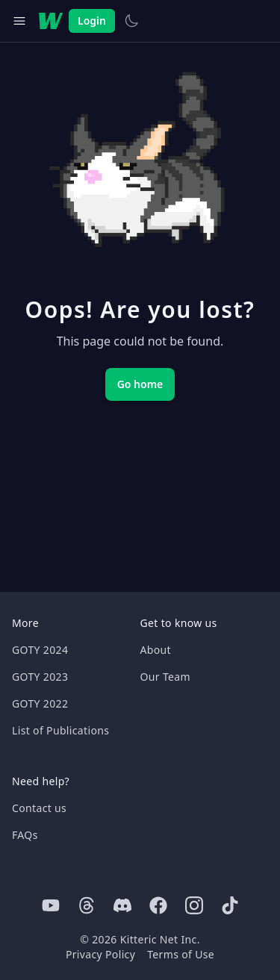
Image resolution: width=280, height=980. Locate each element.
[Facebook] (158, 905)
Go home (140, 384)
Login (92, 21)
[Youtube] (51, 905)
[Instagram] (194, 905)
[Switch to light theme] (131, 21)
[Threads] (87, 905)
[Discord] (122, 905)
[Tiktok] (230, 905)
